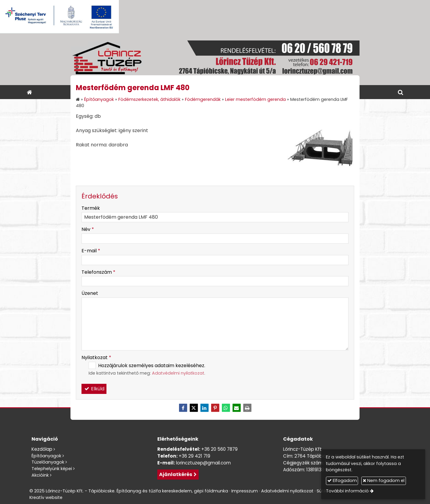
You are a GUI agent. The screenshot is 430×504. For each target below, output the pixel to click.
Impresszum (245, 491)
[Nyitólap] (215, 59)
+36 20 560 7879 (219, 449)
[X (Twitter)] (194, 408)
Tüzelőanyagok (48, 462)
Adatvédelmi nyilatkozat (178, 373)
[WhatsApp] (226, 408)
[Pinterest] (215, 408)
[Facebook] (183, 408)
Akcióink (40, 475)
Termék (91, 208)
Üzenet (90, 293)
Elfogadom (342, 480)
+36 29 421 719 (194, 456)
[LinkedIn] (204, 408)
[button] (401, 92)
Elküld (94, 389)
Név (88, 229)
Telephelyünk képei (52, 469)
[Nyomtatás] (247, 408)
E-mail (91, 251)
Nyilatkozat (96, 357)
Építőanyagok (46, 456)
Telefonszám (98, 272)
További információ (347, 491)
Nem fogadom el (384, 480)
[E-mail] (236, 408)
